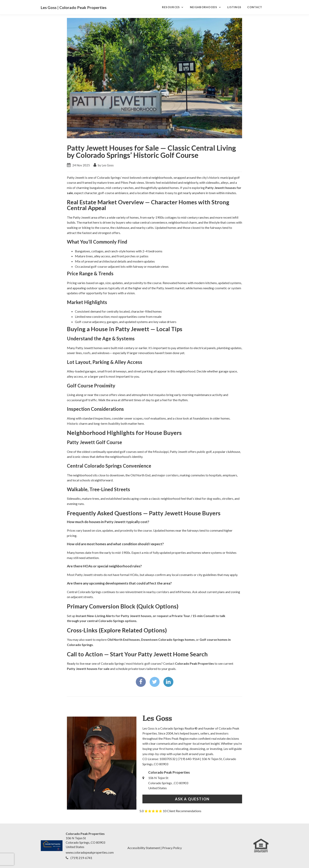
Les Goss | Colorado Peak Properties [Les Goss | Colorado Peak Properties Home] (74, 7)
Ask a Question (192, 799)
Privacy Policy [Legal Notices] (172, 848)
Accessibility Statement (144, 848)
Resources (171, 7)
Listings (234, 7)
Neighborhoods (204, 7)
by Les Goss (104, 165)
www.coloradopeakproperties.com (90, 852)
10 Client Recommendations (182, 811)
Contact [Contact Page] (255, 7)
